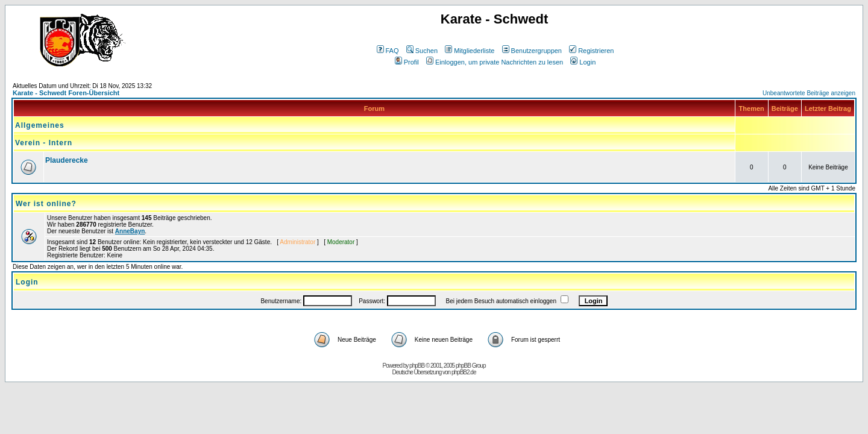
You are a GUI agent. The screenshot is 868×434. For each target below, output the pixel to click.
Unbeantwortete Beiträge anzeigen (809, 93)
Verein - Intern (44, 143)
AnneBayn (130, 231)
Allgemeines (40, 125)
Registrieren (591, 51)
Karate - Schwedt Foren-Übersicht (66, 93)
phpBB (417, 366)
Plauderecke (67, 160)
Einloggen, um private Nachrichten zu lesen (495, 62)
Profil (407, 62)
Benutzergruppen (532, 51)
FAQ (388, 51)
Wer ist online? (46, 204)
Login (583, 62)
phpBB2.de (464, 372)
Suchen (422, 51)
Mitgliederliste (470, 51)
